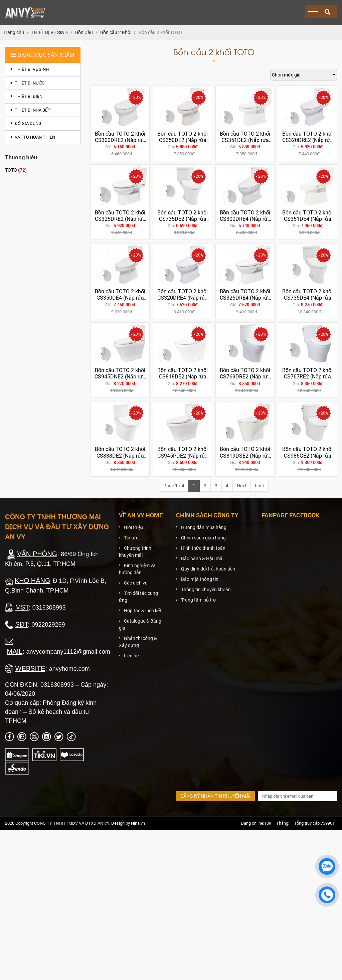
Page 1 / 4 (174, 486)
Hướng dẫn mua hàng (204, 527)
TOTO (16, 170)
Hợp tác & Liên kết (143, 611)
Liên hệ (131, 656)
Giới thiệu (134, 527)
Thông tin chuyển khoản (206, 590)
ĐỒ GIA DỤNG (26, 123)
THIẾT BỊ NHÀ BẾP (30, 110)
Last (260, 486)
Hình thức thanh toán (203, 548)
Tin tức (131, 538)
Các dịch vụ (136, 583)
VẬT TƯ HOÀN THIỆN (33, 137)
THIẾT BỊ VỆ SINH (30, 69)
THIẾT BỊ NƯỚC (27, 83)
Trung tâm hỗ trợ (198, 600)
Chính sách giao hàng (203, 538)
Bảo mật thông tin (200, 579)
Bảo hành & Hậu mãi (202, 558)
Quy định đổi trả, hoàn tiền (208, 569)
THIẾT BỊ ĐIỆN (26, 96)
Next (242, 486)
